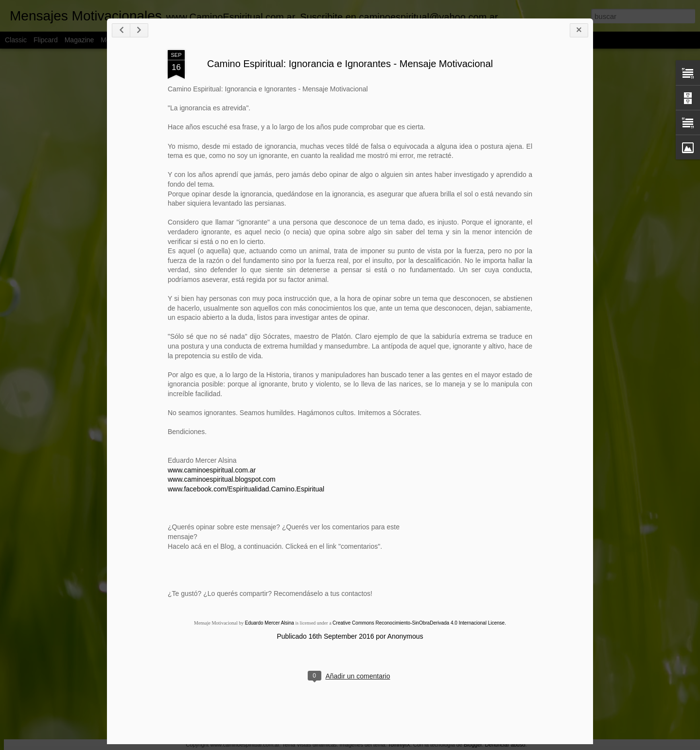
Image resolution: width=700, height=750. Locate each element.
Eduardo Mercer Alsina (270, 623)
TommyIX (399, 745)
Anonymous (405, 636)
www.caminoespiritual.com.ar (212, 470)
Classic (16, 40)
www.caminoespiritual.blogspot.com (222, 479)
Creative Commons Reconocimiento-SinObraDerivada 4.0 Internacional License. (419, 623)
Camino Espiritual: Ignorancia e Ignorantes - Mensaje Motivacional (350, 64)
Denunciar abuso (505, 745)
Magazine (79, 40)
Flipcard (46, 40)
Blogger (473, 745)
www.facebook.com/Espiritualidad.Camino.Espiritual (246, 489)
